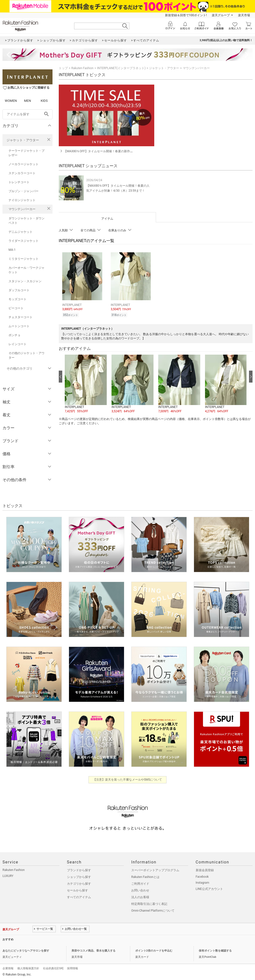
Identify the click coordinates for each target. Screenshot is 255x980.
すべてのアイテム (79, 897)
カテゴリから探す (79, 884)
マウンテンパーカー (22, 209)
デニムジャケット (20, 232)
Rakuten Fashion (82, 68)
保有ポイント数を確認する (215, 951)
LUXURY (8, 876)
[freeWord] (27, 114)
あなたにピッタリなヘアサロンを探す (26, 951)
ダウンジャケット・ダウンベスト (26, 221)
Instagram (202, 883)
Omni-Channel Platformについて (153, 911)
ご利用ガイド (140, 884)
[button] (86, 383)
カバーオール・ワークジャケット (26, 270)
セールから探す (77, 890)
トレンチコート (19, 182)
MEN (27, 101)
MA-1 (12, 250)
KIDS (44, 101)
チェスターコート (20, 317)
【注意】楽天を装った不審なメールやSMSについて (128, 780)
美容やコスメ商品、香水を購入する (93, 951)
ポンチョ (14, 335)
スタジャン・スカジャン (25, 281)
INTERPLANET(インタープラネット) (121, 68)
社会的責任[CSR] (53, 968)
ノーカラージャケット (23, 164)
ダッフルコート (19, 290)
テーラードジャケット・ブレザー (26, 153)
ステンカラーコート (22, 173)
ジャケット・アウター (23, 140)
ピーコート (16, 308)
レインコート (17, 344)
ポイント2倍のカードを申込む (154, 951)
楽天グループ (221, 15)
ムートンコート (19, 326)
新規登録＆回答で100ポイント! (186, 15)
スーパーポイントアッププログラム (155, 870)
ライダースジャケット (23, 241)
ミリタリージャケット (23, 259)
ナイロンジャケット (22, 200)
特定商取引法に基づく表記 (149, 904)
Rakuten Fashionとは (145, 877)
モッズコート (17, 299)
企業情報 (8, 968)
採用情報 (72, 968)
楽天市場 (244, 15)
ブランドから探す (79, 870)
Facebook (202, 877)
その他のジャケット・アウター (26, 355)
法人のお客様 (140, 897)
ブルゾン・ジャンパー (23, 191)
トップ (63, 68)
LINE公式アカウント (209, 889)
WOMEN (11, 101)
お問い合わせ (140, 890)
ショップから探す (79, 877)
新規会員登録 (205, 870)
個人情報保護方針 (28, 968)
